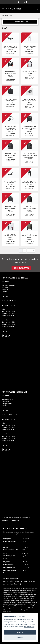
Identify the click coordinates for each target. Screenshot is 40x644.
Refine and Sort (20, 22)
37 (29, 250)
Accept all (20, 632)
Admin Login (5, 520)
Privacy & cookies (15, 520)
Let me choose (29, 627)
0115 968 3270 (9, 414)
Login (25, 2)
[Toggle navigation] (3, 9)
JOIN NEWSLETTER (21, 268)
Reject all (20, 638)
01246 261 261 (9, 300)
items (17, 2)
